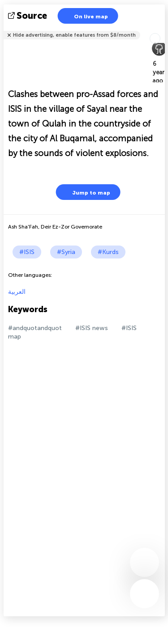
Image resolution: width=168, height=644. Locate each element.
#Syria (66, 252)
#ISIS (27, 252)
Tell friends (161, 29)
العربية (17, 292)
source (28, 16)
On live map (85, 16)
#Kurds (108, 252)
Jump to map (86, 192)
